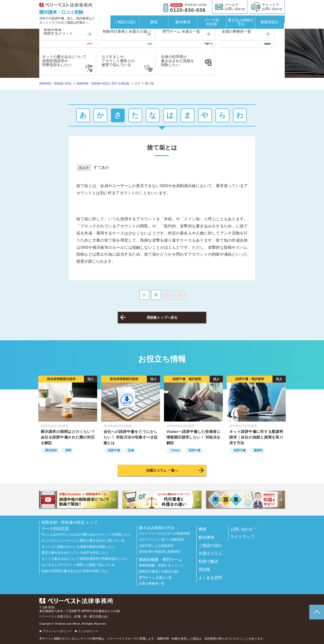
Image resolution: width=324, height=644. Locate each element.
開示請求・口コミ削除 (61, 12)
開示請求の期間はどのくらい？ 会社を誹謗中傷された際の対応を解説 (68, 437)
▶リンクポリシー (86, 631)
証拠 (131, 450)
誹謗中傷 (114, 450)
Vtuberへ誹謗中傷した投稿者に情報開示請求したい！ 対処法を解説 (193, 437)
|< (144, 295)
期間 (68, 450)
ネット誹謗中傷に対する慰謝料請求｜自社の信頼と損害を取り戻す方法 (256, 437)
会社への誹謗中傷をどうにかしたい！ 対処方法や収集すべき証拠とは (131, 437)
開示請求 (51, 450)
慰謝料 (258, 450)
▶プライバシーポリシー (55, 631)
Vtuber (175, 450)
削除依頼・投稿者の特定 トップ (69, 522)
